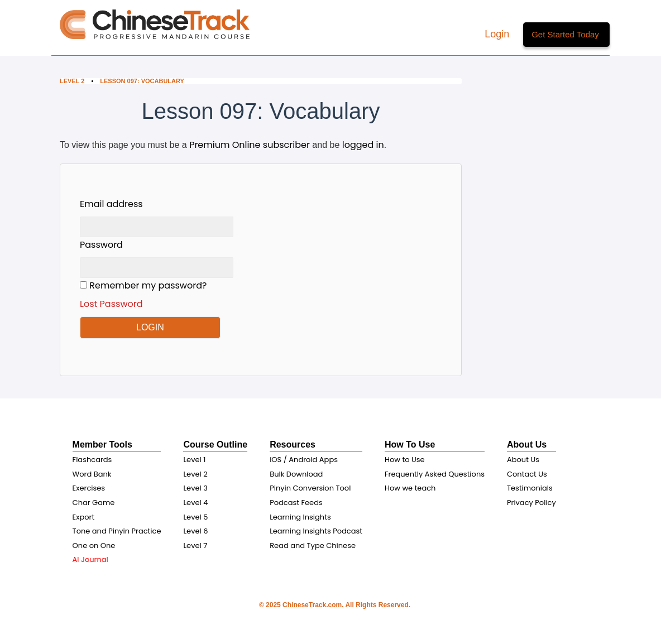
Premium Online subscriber (250, 145)
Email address (111, 204)
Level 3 (195, 488)
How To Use (410, 444)
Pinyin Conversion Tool (310, 488)
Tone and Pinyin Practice (117, 531)
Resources (293, 444)
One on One (94, 546)
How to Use (405, 460)
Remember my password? (157, 295)
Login (498, 34)
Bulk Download (296, 474)
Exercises (89, 488)
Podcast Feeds (296, 503)
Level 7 (195, 546)
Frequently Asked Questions (435, 474)
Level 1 (194, 460)
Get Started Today (565, 34)
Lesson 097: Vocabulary (143, 81)
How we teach (410, 488)
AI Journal (90, 559)
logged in (363, 145)
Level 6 (195, 531)
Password (101, 245)
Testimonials (530, 488)
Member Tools (102, 444)
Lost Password (111, 304)
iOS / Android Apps (304, 460)
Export (84, 517)
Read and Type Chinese (313, 546)
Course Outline (215, 444)
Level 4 (195, 503)
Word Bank (92, 474)
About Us (527, 444)
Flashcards (92, 460)
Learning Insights (300, 517)
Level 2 (72, 81)
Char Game (94, 503)
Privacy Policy (531, 503)
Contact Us (527, 474)
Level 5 (195, 517)
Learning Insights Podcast (316, 531)
